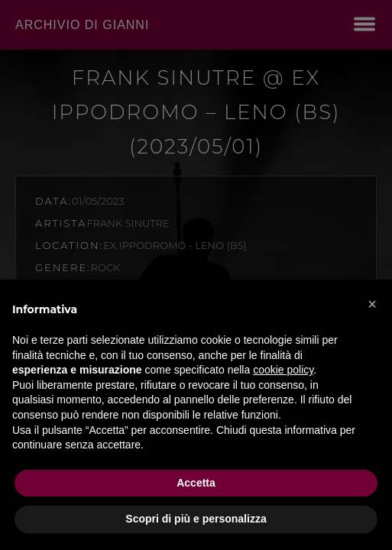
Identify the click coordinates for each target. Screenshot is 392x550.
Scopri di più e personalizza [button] (196, 519)
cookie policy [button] (283, 370)
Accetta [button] (196, 483)
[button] (372, 304)
